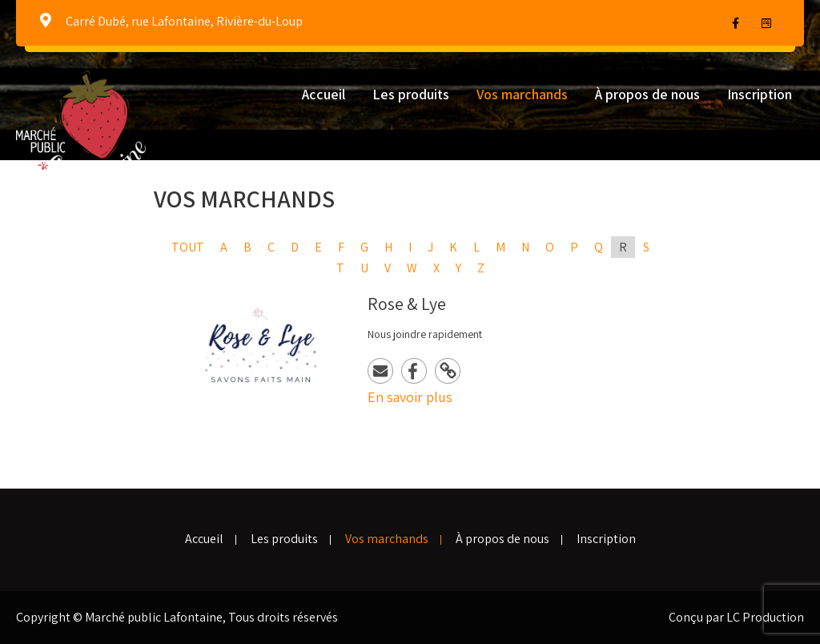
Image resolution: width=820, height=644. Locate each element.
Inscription (760, 94)
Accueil (324, 94)
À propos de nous (647, 94)
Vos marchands (522, 94)
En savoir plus (410, 397)
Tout (188, 247)
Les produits (411, 94)
